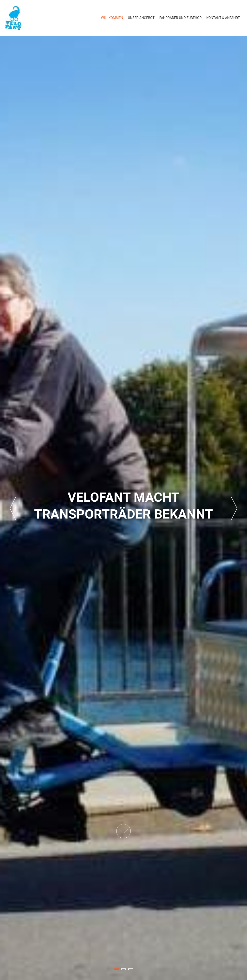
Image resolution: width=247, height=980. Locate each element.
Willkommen (112, 18)
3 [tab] (131, 969)
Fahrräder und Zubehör (180, 18)
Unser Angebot (141, 18)
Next (234, 508)
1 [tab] (116, 969)
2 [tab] (123, 969)
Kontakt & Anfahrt (223, 18)
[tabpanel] (123, 508)
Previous (13, 508)
